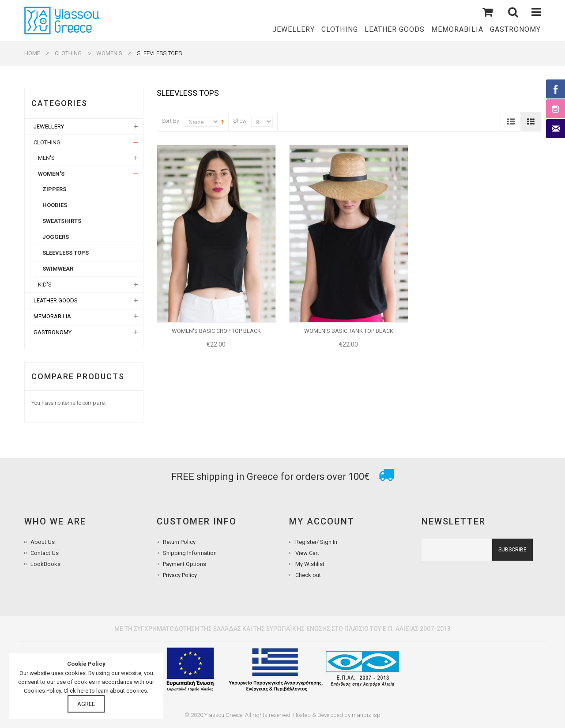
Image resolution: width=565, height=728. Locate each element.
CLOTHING (68, 53)
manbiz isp (366, 715)
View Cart (307, 553)
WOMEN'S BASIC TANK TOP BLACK (349, 331)
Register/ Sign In (316, 542)
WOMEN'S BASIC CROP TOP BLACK (216, 331)
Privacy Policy (180, 575)
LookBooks (45, 564)
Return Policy (179, 542)
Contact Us (45, 553)
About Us (43, 542)
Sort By (170, 121)
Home (32, 53)
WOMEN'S (109, 53)
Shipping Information (190, 553)
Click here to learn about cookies (105, 691)
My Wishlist (310, 564)
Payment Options (185, 564)
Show (240, 121)
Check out (308, 575)
